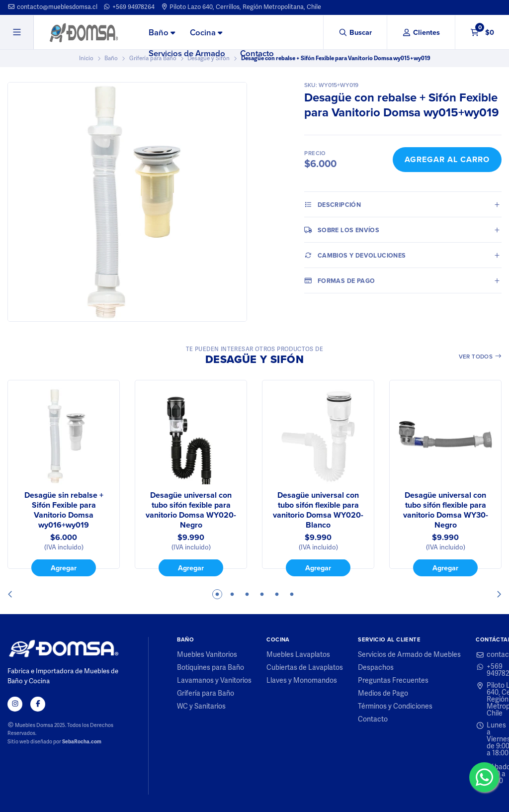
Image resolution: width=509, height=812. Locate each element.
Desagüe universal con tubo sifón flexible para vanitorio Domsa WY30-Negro (446, 510)
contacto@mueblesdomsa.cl (52, 7)
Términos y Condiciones (395, 707)
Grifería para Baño (206, 694)
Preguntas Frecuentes (393, 681)
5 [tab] (277, 594)
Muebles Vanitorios (207, 655)
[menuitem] (162, 33)
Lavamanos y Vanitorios (214, 681)
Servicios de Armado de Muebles (409, 655)
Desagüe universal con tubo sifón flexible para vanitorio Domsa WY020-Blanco (318, 510)
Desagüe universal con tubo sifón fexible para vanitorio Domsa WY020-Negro (191, 510)
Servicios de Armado (187, 53)
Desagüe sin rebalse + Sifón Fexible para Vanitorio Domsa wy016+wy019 (64, 510)
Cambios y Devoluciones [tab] (355, 255)
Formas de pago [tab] (339, 280)
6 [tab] (292, 594)
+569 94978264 (129, 7)
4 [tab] (262, 594)
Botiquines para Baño (211, 668)
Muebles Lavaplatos (298, 655)
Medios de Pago (383, 694)
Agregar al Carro (447, 159)
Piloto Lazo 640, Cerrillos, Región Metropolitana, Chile (241, 7)
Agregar (64, 568)
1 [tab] (217, 594)
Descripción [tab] (333, 204)
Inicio (86, 58)
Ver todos (480, 356)
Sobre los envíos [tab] (342, 230)
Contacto (257, 53)
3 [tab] (247, 594)
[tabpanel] (64, 478)
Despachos (376, 668)
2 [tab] (232, 594)
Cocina (206, 32)
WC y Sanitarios (201, 707)
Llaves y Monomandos (302, 681)
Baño (162, 32)
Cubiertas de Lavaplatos (305, 668)
